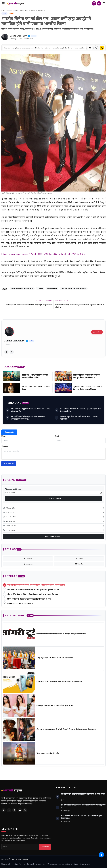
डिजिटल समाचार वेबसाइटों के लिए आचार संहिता (63, 864)
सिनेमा (16, 11)
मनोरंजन (10, 11)
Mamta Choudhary (14, 341)
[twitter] (79, 559)
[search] (104, 3)
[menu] (3, 3)
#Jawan (40, 288)
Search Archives (53, 499)
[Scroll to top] (101, 855)
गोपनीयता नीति (17, 864)
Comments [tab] (9, 432)
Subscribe (45, 847)
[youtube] (79, 564)
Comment (5, 446)
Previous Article (44, 301)
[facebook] (6, 352)
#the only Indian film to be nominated (74, 288)
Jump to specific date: (13, 489)
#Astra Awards (52, 288)
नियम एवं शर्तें (6, 864)
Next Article (61, 301)
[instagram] (28, 564)
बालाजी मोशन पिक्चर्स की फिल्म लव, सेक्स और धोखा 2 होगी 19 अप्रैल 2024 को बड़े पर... (79, 306)
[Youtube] (20, 810)
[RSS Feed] (25, 810)
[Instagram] (14, 810)
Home (3, 11)
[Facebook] (4, 810)
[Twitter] (9, 810)
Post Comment (9, 464)
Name (3, 436)
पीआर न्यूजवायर (85, 864)
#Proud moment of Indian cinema (22, 288)
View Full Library (53, 537)
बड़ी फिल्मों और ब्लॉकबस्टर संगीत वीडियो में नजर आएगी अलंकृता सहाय (29, 305)
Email (57, 436)
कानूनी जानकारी (29, 864)
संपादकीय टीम (41, 864)
